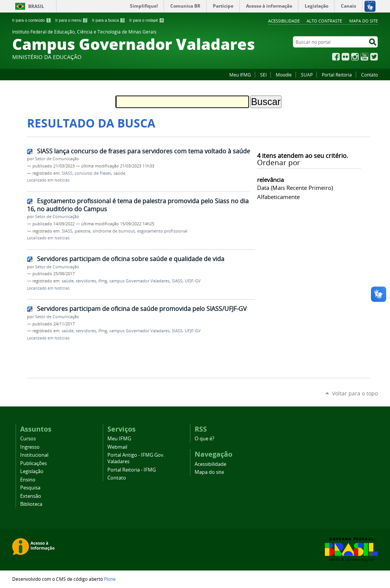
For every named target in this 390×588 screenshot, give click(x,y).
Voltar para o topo (355, 393)
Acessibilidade (284, 21)
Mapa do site (364, 21)
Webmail (117, 447)
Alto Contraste (324, 21)
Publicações (34, 463)
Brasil (36, 6)
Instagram (355, 57)
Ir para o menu (71, 20)
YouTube (364, 57)
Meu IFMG (240, 75)
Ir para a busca (109, 20)
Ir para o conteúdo (32, 20)
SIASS (67, 173)
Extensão (31, 496)
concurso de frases (93, 173)
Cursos (28, 439)
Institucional (34, 455)
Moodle (284, 75)
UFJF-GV (193, 281)
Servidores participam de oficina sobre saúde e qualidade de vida (131, 259)
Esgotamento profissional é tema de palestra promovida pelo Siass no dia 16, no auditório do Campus (138, 205)
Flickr (345, 57)
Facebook (336, 57)
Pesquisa (30, 488)
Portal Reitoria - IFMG (132, 470)
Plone (110, 579)
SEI (263, 75)
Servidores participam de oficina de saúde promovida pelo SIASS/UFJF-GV (142, 309)
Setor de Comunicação (57, 159)
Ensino (28, 480)
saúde (119, 173)
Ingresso (30, 447)
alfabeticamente (278, 197)
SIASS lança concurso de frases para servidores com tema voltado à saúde (144, 151)
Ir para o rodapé (147, 20)
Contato (369, 75)
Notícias (62, 180)
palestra (82, 231)
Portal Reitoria (337, 75)
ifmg (103, 281)
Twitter (374, 57)
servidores (86, 281)
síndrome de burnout (114, 231)
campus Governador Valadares (139, 281)
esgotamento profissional (162, 231)
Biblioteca (31, 504)
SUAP (307, 75)
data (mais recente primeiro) (295, 188)
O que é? (205, 439)
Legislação (32, 471)
